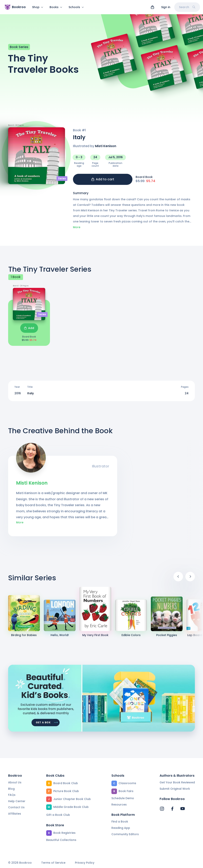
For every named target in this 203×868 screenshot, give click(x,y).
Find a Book (120, 822)
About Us (15, 782)
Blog (11, 789)
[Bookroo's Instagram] (162, 809)
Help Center (17, 801)
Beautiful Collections (61, 840)
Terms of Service (53, 863)
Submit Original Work (175, 789)
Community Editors (125, 834)
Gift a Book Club (58, 815)
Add (29, 330)
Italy (30, 396)
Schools (76, 7)
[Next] (190, 579)
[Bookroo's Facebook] (172, 809)
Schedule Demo (123, 798)
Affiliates (15, 814)
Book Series (19, 49)
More (77, 230)
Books (56, 7)
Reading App (121, 828)
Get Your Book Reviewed (177, 782)
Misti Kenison (106, 148)
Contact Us (16, 807)
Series (62, 181)
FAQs (12, 795)
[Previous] (178, 579)
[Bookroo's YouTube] (183, 809)
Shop (38, 7)
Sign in (166, 7)
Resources (119, 805)
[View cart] (152, 7)
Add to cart (103, 182)
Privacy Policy (85, 863)
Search (187, 7)
